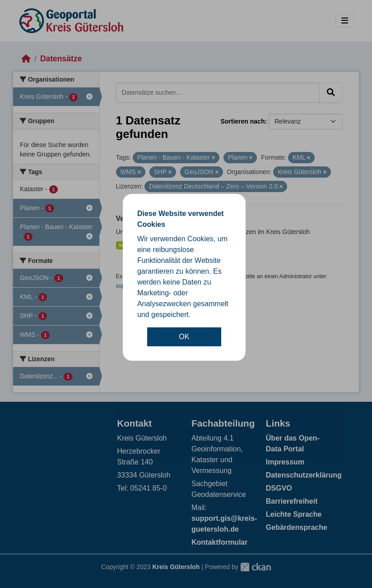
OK (184, 337)
